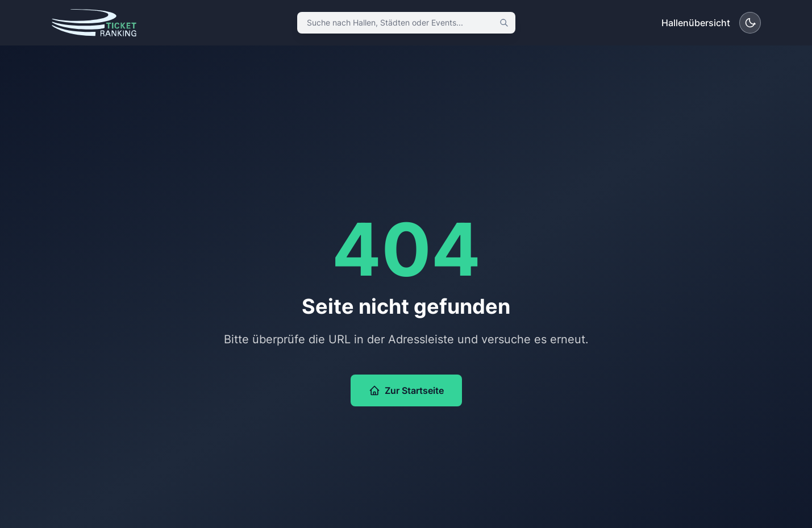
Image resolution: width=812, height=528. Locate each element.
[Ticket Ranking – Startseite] (94, 23)
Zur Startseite (406, 390)
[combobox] (406, 23)
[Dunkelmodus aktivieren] (750, 23)
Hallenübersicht (696, 23)
